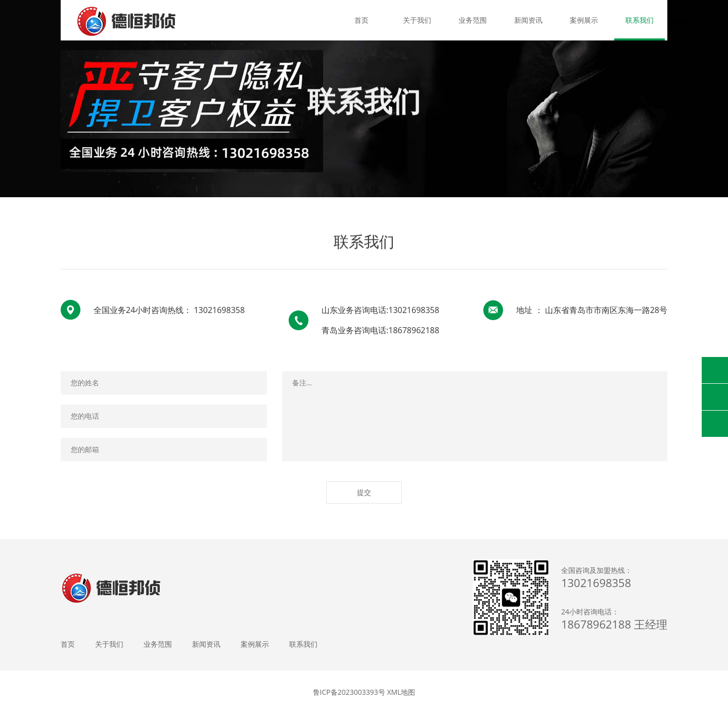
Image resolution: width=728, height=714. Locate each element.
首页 (361, 20)
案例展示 (584, 20)
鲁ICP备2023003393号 (349, 692)
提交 (364, 492)
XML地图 (401, 692)
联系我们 (640, 20)
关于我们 (417, 20)
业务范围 (473, 20)
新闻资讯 (528, 20)
